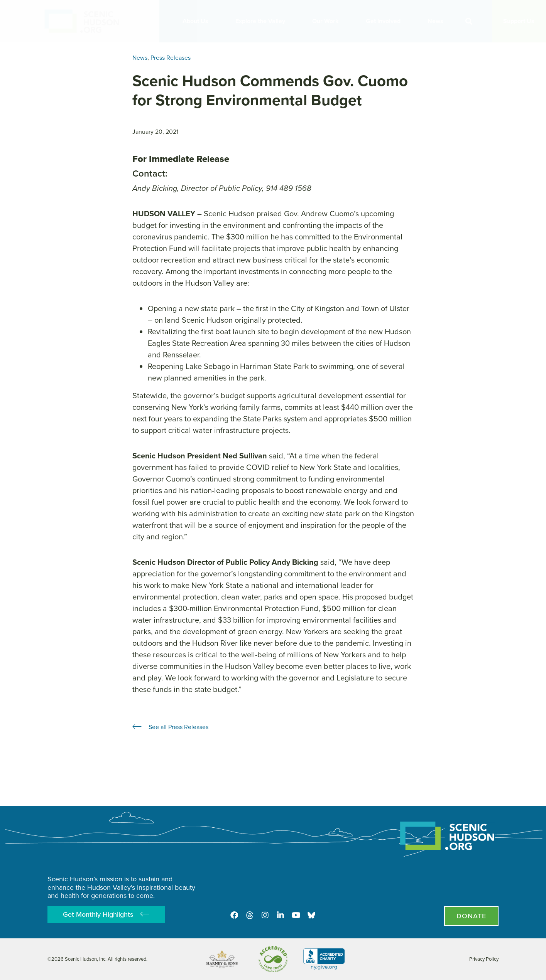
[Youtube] (296, 915)
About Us (197, 21)
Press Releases (171, 58)
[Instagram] (265, 915)
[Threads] (250, 915)
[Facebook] (234, 915)
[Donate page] (471, 916)
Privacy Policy (484, 959)
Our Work (327, 21)
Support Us (519, 21)
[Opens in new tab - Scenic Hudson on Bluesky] (311, 915)
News (437, 21)
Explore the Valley (262, 21)
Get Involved (385, 21)
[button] (469, 21)
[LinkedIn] (281, 915)
